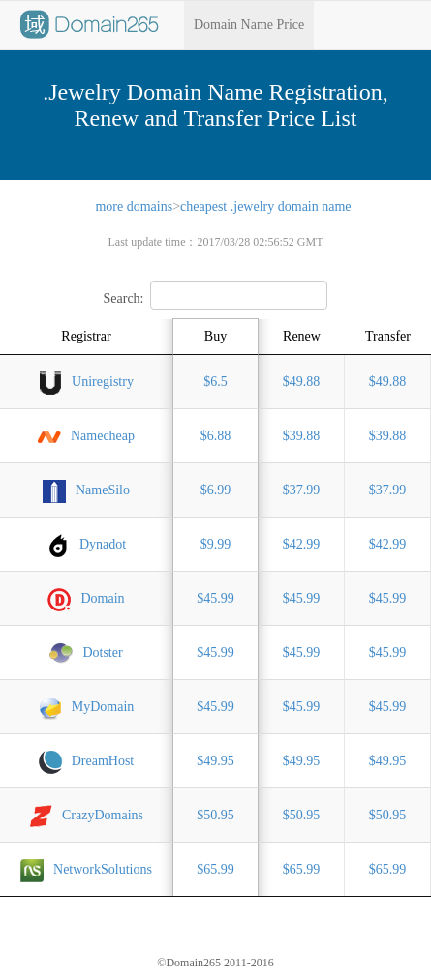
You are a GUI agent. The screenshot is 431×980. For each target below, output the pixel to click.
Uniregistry (86, 383)
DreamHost (87, 762)
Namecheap (86, 437)
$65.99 (215, 869)
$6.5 (215, 382)
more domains (134, 207)
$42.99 (302, 544)
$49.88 (302, 382)
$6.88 (216, 436)
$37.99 (302, 490)
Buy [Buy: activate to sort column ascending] (215, 336)
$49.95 (215, 761)
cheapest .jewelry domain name (265, 207)
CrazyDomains (86, 817)
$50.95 (215, 815)
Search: (216, 298)
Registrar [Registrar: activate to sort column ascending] (86, 336)
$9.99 (216, 544)
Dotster (86, 654)
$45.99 (215, 598)
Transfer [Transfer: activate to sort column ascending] (388, 336)
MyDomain (87, 708)
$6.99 (216, 490)
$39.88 (302, 436)
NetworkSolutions (86, 871)
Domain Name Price (249, 25)
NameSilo (86, 491)
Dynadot (86, 546)
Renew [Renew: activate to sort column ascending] (302, 336)
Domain (86, 600)
